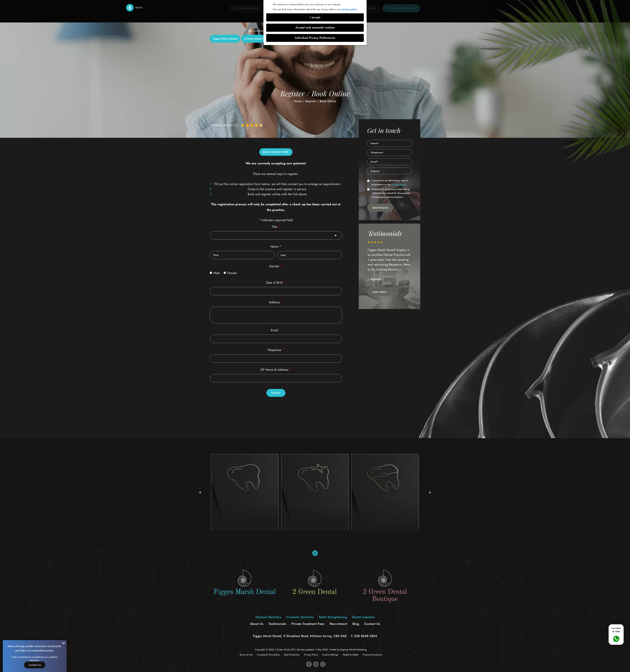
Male (215, 273)
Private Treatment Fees (308, 624)
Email (276, 330)
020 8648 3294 (366, 636)
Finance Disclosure (372, 655)
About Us (257, 624)
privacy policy (349, 9)
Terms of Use (246, 655)
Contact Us (372, 624)
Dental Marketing (358, 650)
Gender (276, 266)
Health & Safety (350, 655)
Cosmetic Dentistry (298, 83)
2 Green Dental (253, 39)
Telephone (276, 350)
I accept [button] (315, 17)
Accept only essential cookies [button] (315, 27)
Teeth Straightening (333, 83)
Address (276, 302)
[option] (390, 263)
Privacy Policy (399, 185)
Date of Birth (276, 283)
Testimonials (277, 624)
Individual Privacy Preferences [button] (315, 38)
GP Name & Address (276, 370)
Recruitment (338, 624)
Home (298, 101)
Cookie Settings (330, 655)
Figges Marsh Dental (225, 39)
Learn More (380, 292)
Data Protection (292, 655)
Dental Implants (365, 83)
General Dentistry (265, 83)
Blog (356, 624)
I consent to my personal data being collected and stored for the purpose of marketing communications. (389, 193)
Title (276, 227)
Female (230, 273)
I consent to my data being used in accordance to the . (388, 183)
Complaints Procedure (268, 655)
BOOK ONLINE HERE (276, 152)
